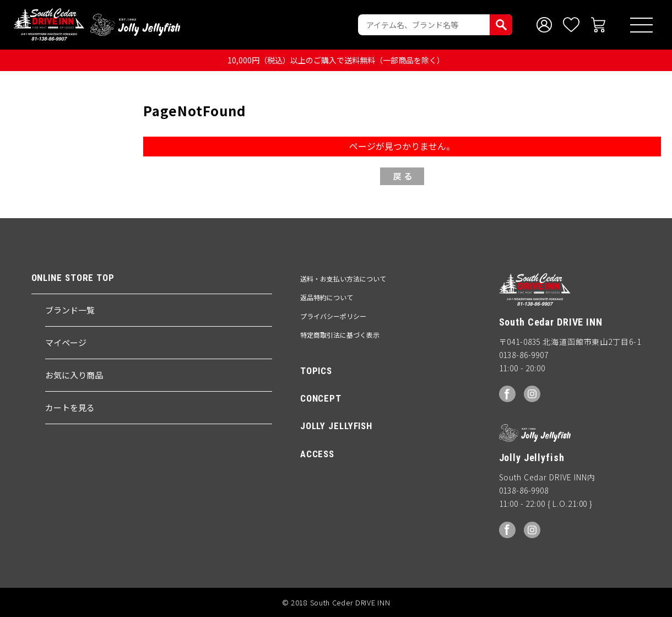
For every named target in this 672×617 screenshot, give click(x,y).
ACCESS (317, 454)
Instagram (532, 394)
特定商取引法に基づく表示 (340, 335)
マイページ (66, 342)
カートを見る (70, 407)
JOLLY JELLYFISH (336, 426)
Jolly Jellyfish (134, 25)
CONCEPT (321, 398)
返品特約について (327, 297)
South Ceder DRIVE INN (49, 25)
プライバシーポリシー (333, 316)
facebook (507, 394)
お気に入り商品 (74, 375)
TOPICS (316, 371)
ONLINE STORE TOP (73, 278)
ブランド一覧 (70, 310)
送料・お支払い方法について (343, 278)
